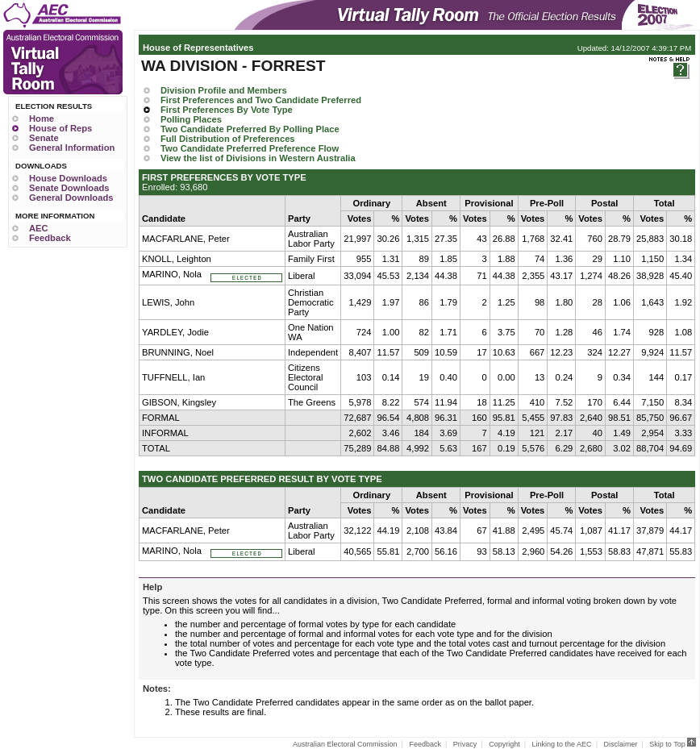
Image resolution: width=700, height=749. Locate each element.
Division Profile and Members (224, 90)
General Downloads (71, 198)
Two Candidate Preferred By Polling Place (250, 129)
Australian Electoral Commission (345, 744)
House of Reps (60, 128)
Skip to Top (673, 744)
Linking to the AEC (562, 744)
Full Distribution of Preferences (228, 139)
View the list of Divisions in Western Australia (258, 158)
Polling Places (191, 119)
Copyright (504, 744)
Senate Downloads (69, 188)
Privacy (465, 744)
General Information (72, 148)
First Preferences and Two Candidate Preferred (261, 100)
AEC (39, 228)
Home (42, 119)
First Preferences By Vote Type (227, 110)
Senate (44, 138)
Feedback (50, 238)
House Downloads (68, 178)
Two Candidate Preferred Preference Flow (250, 148)
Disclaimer (620, 744)
